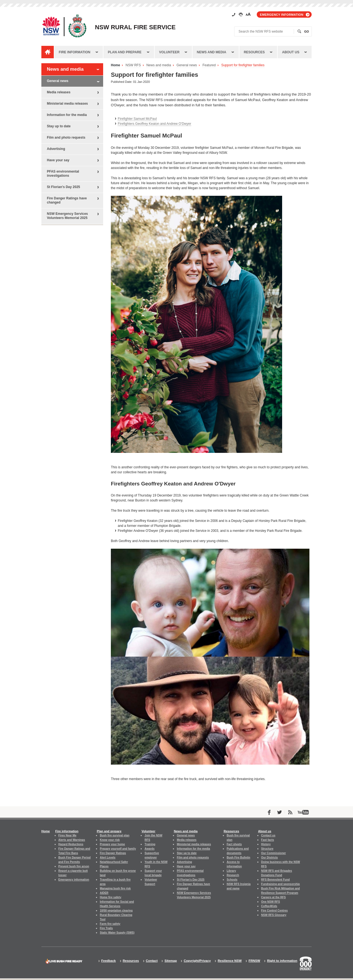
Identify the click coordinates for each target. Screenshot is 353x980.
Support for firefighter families (243, 65)
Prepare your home (112, 844)
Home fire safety (111, 897)
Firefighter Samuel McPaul (137, 119)
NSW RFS (133, 65)
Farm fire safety (110, 924)
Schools (232, 880)
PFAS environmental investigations (63, 174)
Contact (152, 961)
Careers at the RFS (273, 897)
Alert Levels (108, 858)
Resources (254, 52)
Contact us (268, 835)
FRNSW (254, 961)
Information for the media (67, 115)
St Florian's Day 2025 (63, 187)
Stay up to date (59, 126)
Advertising (56, 149)
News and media (212, 52)
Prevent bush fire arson (74, 866)
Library (231, 871)
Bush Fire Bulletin (238, 858)
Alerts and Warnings (72, 840)
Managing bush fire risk (115, 888)
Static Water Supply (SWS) (117, 933)
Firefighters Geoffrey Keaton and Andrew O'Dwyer (154, 124)
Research (233, 875)
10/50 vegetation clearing (116, 911)
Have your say (58, 160)
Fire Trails (106, 928)
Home (115, 65)
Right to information (282, 961)
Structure (267, 849)
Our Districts (269, 858)
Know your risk (110, 840)
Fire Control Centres (275, 911)
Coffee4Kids (269, 906)
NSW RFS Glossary (274, 915)
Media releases (59, 92)
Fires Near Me (67, 835)
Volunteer (169, 52)
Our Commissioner (274, 853)
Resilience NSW (230, 961)
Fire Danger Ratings (113, 853)
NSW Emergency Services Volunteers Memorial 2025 (67, 216)
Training (150, 844)
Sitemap (171, 961)
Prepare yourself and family (118, 849)
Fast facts (268, 840)
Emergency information (282, 15)
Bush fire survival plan (115, 835)
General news (187, 65)
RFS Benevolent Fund (276, 880)
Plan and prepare (125, 52)
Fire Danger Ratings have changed (67, 200)
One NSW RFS (271, 902)
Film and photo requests (66, 138)
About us (291, 52)
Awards (149, 849)
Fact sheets (234, 844)
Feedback (109, 961)
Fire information (74, 52)
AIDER (104, 893)
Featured (209, 65)
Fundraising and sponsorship (280, 884)
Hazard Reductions (71, 844)
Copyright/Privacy (197, 961)
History (266, 844)
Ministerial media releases (67, 104)
